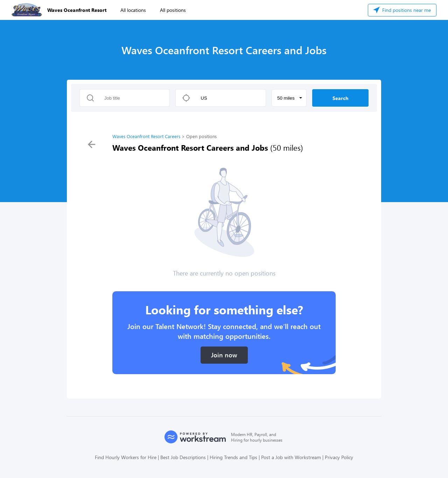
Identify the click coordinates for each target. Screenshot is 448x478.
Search (340, 98)
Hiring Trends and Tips (233, 457)
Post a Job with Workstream (291, 457)
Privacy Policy (339, 457)
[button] (289, 98)
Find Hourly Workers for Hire (126, 457)
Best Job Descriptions (183, 457)
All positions (173, 10)
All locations (133, 10)
